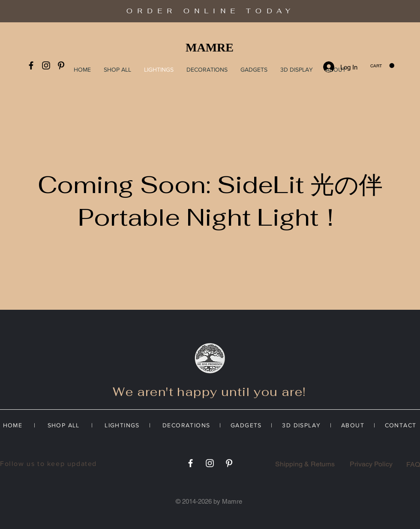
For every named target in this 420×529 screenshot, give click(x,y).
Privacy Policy (371, 464)
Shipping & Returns (305, 464)
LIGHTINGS (126, 425)
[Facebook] (31, 65)
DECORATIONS (186, 425)
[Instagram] (46, 65)
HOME (15, 425)
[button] (382, 66)
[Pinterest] (61, 65)
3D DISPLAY (301, 425)
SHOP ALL (62, 425)
